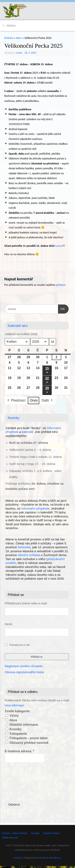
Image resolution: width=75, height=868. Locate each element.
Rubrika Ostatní (51, 833)
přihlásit (60, 285)
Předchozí (16, 400)
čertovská (24, 547)
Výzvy (12, 716)
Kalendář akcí (18, 326)
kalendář (28, 432)
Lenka (19, 53)
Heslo (9, 624)
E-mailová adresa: (20, 751)
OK (62, 308)
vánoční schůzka (29, 555)
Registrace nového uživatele (24, 666)
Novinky (14, 418)
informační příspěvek (35, 508)
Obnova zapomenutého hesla (24, 672)
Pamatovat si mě (19, 645)
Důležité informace (22, 725)
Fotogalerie (16, 734)
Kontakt (35, 833)
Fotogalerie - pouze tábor (27, 738)
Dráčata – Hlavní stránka (15, 833)
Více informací (14, 705)
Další (47, 400)
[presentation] (21, 781)
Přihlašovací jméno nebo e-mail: (26, 603)
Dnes (34, 400)
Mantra (43, 858)
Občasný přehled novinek (27, 743)
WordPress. (55, 858)
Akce (19, 38)
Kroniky (14, 729)
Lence (59, 246)
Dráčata (9, 38)
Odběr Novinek (10, 838)
